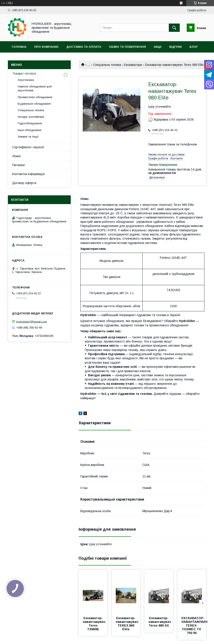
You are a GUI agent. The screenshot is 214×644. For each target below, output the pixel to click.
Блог (194, 47)
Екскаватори (133, 65)
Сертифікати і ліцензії (28, 147)
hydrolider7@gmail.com (32, 321)
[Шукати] (174, 28)
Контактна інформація (28, 174)
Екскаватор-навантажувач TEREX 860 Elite (127, 624)
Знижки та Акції (28, 137)
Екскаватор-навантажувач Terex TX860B (94, 624)
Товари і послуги (24, 73)
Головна (19, 47)
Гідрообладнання (30, 123)
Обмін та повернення (127, 47)
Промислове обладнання (35, 97)
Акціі (158, 47)
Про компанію (46, 47)
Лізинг (17, 156)
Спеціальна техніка (107, 65)
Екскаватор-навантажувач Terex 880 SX (160, 622)
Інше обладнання (29, 130)
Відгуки (175, 47)
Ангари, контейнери (31, 117)
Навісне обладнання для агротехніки (35, 88)
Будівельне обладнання (34, 104)
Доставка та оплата (84, 47)
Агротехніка (26, 80)
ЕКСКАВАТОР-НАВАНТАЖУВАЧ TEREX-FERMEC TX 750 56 (195, 625)
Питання (18, 165)
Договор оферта (24, 183)
